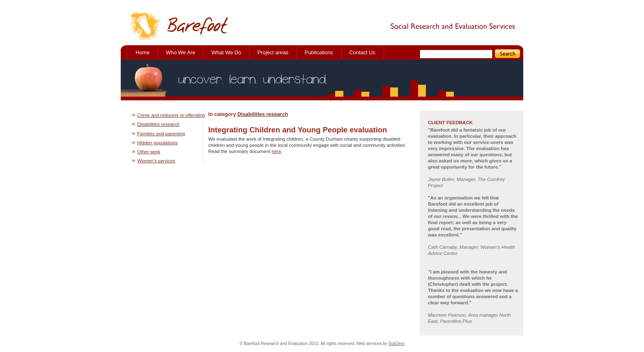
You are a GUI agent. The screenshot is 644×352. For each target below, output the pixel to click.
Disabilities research (263, 114)
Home (143, 52)
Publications (319, 52)
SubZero (397, 344)
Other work (149, 152)
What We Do (226, 52)
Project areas (273, 52)
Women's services (156, 161)
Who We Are (181, 52)
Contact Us (362, 52)
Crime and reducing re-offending (171, 115)
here (276, 151)
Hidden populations (158, 143)
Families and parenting (161, 134)
